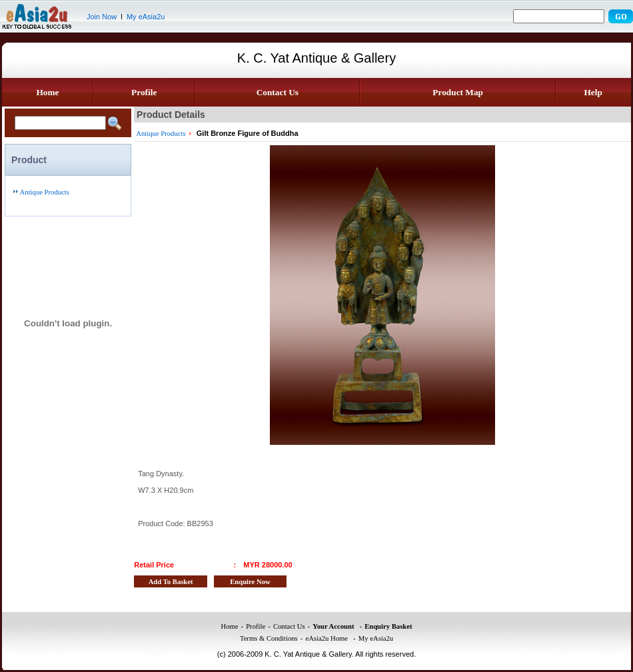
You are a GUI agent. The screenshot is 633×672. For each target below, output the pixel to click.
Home (47, 92)
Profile (144, 92)
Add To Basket (171, 582)
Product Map (458, 92)
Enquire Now (250, 582)
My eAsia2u (146, 17)
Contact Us (278, 92)
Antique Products (45, 192)
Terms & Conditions (269, 638)
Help (593, 92)
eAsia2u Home (326, 638)
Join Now (102, 17)
